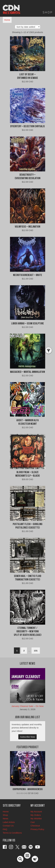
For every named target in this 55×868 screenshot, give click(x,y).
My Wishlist (36, 818)
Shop (5, 815)
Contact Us (8, 826)
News (6, 818)
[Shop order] (28, 27)
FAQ (5, 829)
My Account (36, 812)
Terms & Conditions (12, 833)
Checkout (35, 826)
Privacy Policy (37, 829)
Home (7, 20)
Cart (33, 822)
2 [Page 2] (24, 651)
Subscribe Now (27, 737)
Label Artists (9, 822)
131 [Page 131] (36, 651)
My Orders (36, 815)
